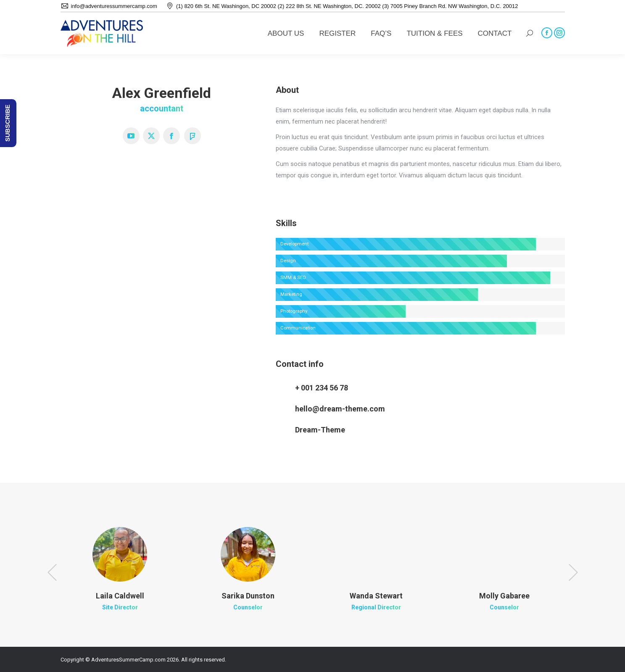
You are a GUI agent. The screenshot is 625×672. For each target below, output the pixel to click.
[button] (52, 572)
